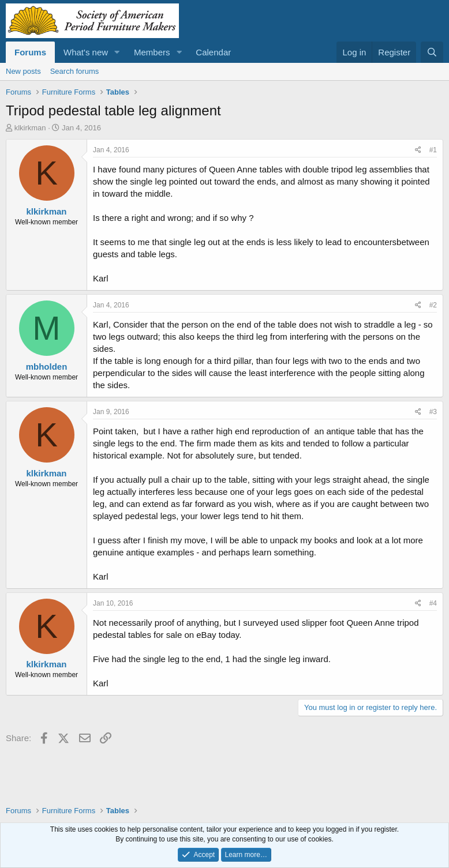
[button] (117, 52)
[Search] (432, 52)
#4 (433, 603)
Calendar (213, 52)
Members (152, 52)
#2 (433, 305)
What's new (86, 52)
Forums (30, 52)
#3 (433, 412)
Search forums (75, 71)
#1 (433, 150)
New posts (23, 71)
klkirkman (30, 128)
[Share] (418, 150)
